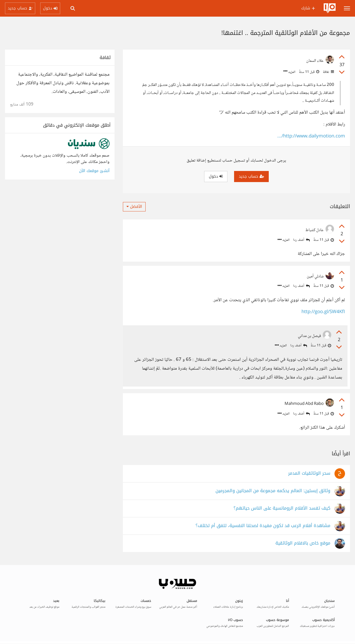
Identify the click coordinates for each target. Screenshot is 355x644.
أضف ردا (301, 240)
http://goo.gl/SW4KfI (323, 312)
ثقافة (328, 72)
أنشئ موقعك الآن (94, 171)
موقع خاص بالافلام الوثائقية (303, 544)
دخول (216, 176)
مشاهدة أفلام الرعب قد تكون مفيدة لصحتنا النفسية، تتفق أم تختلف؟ (263, 526)
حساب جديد (251, 176)
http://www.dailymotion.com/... (311, 136)
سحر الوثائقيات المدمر (309, 474)
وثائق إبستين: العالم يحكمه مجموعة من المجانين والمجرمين (273, 491)
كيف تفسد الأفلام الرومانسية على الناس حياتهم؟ (282, 509)
